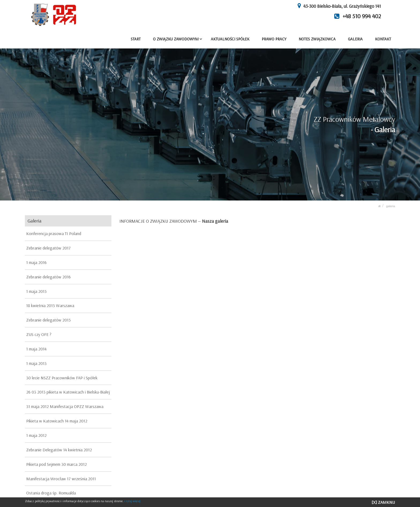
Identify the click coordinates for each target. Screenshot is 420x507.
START (136, 39)
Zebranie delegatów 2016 (48, 277)
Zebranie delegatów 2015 (48, 320)
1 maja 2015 (36, 291)
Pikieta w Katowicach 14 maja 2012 (57, 421)
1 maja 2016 (36, 262)
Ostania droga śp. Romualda (51, 493)
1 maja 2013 (36, 363)
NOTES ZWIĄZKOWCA (317, 39)
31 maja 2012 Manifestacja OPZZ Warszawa (65, 406)
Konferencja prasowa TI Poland (54, 233)
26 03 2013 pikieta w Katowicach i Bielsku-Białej (68, 392)
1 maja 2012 (36, 435)
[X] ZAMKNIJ (383, 502)
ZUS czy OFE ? (39, 334)
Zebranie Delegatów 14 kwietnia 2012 (59, 450)
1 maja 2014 (36, 349)
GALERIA (355, 39)
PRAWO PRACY (274, 39)
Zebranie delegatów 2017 (48, 248)
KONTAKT (383, 39)
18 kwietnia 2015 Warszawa (50, 305)
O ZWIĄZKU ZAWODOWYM (176, 39)
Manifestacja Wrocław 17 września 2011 (61, 478)
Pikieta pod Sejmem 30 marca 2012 (57, 464)
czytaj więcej (132, 501)
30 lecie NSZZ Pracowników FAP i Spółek (62, 377)
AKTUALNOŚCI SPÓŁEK (230, 39)
